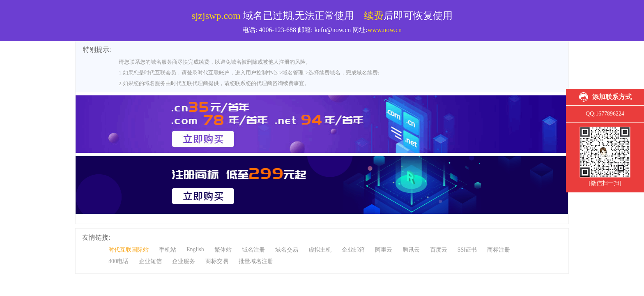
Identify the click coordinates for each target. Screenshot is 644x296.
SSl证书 (467, 250)
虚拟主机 (320, 250)
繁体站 (223, 250)
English (195, 249)
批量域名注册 (256, 261)
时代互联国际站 (129, 250)
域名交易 (287, 250)
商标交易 (217, 261)
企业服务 (184, 261)
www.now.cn (385, 30)
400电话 (118, 261)
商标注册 (499, 250)
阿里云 (384, 250)
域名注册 (253, 250)
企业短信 (150, 261)
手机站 (168, 250)
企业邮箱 (353, 250)
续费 (374, 16)
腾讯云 (411, 250)
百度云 (439, 250)
